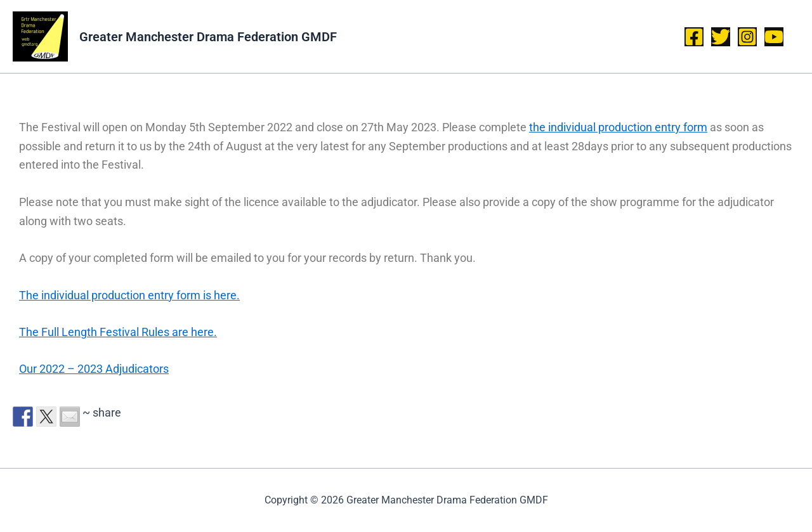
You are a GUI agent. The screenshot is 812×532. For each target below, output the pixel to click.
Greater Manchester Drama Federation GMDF (208, 37)
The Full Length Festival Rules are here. (118, 332)
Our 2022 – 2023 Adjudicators (94, 369)
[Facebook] (694, 37)
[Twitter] (721, 37)
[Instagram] (747, 37)
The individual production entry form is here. (129, 295)
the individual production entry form (618, 127)
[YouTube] (774, 37)
